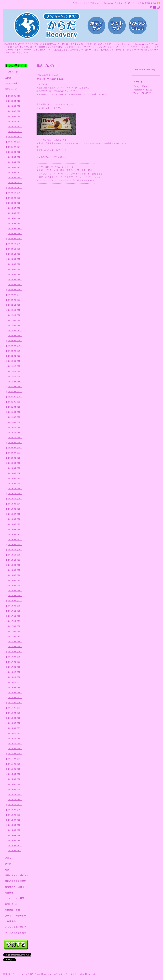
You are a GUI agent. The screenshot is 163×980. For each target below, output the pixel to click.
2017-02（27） (15, 662)
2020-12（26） (15, 427)
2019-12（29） (15, 489)
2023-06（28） (15, 274)
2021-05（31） (15, 402)
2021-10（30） (15, 376)
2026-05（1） (15, 96)
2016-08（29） (15, 692)
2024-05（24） (15, 218)
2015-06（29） (15, 764)
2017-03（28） (15, 657)
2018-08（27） (15, 570)
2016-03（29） (15, 718)
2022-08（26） (15, 325)
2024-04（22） (15, 223)
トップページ (11, 72)
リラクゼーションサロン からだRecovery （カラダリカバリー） (42, 974)
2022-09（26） (15, 320)
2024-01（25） (15, 239)
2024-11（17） (15, 188)
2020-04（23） (15, 468)
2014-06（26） (15, 825)
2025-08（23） (15, 142)
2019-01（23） (15, 545)
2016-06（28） (15, 703)
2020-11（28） (15, 432)
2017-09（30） (15, 626)
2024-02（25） (15, 234)
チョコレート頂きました (50, 79)
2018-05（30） (15, 585)
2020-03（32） (15, 473)
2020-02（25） (15, 478)
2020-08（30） (15, 448)
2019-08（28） (15, 509)
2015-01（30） (15, 789)
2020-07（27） (15, 453)
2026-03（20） (15, 106)
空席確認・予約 (12, 910)
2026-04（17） (15, 101)
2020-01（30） (15, 483)
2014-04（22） (15, 835)
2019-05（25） (15, 524)
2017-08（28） (15, 631)
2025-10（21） (15, 132)
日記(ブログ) (11, 89)
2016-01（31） (15, 728)
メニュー (9, 858)
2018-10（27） (15, 560)
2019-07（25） (15, 514)
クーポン (9, 864)
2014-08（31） (15, 815)
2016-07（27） (15, 698)
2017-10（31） (15, 621)
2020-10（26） (15, 438)
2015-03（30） (15, 779)
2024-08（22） (15, 203)
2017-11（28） (15, 616)
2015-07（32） (15, 759)
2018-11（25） (15, 555)
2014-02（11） (15, 845)
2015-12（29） (15, 733)
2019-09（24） (15, 504)
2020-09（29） (15, 443)
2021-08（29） (15, 387)
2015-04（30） (15, 774)
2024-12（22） (15, 183)
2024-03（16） (15, 228)
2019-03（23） (15, 534)
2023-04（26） (15, 285)
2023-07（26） (15, 269)
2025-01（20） (15, 177)
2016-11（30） (15, 677)
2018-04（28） (15, 591)
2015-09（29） (15, 749)
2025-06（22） (15, 152)
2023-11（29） (15, 249)
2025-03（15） (15, 167)
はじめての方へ (12, 84)
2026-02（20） (15, 111)
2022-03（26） (15, 351)
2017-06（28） (15, 641)
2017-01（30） (15, 667)
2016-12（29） (15, 672)
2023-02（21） (15, 295)
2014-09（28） (15, 810)
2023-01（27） (15, 300)
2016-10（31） (15, 682)
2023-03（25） (15, 290)
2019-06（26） (15, 519)
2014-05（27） (15, 830)
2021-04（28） (15, 407)
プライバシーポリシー (16, 916)
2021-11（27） (15, 371)
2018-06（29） (15, 580)
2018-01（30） (15, 606)
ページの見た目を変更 (16, 933)
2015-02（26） (15, 784)
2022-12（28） (15, 305)
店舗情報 (9, 893)
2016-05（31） (15, 708)
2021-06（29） (15, 397)
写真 (7, 870)
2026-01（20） (15, 116)
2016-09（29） (15, 687)
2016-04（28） (15, 713)
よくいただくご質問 (15, 898)
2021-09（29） (15, 381)
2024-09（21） (15, 198)
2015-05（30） (15, 769)
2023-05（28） (15, 279)
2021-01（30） (15, 422)
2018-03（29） (15, 596)
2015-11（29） (15, 738)
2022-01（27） (15, 361)
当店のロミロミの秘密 (16, 881)
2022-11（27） (15, 310)
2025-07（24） (15, 147)
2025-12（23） (15, 121)
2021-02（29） (15, 417)
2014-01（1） (15, 851)
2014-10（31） (15, 805)
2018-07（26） (15, 575)
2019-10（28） (15, 499)
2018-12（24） (15, 550)
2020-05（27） (15, 463)
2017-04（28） (15, 652)
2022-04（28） (15, 346)
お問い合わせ (11, 904)
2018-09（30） (15, 565)
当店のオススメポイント (17, 875)
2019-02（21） (15, 540)
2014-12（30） (15, 794)
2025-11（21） (15, 126)
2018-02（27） (15, 601)
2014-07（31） (15, 820)
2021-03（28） (15, 412)
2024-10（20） (15, 193)
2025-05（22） (15, 157)
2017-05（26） (15, 647)
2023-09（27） (15, 259)
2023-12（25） (15, 244)
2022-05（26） (15, 341)
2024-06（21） (15, 213)
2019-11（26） (15, 494)
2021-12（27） (15, 366)
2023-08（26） (15, 264)
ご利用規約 (10, 921)
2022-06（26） (15, 336)
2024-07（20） (15, 208)
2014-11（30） (15, 800)
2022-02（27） (15, 356)
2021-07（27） (15, 392)
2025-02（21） (15, 172)
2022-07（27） (15, 330)
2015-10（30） (15, 743)
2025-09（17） (15, 137)
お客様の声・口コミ (15, 887)
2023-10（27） (15, 254)
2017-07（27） (15, 636)
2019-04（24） (15, 529)
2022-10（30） (15, 315)
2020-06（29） (15, 458)
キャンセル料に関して (16, 927)
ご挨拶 (8, 78)
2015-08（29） (15, 754)
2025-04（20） (15, 162)
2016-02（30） (15, 723)
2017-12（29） (15, 611)
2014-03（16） (15, 840)
